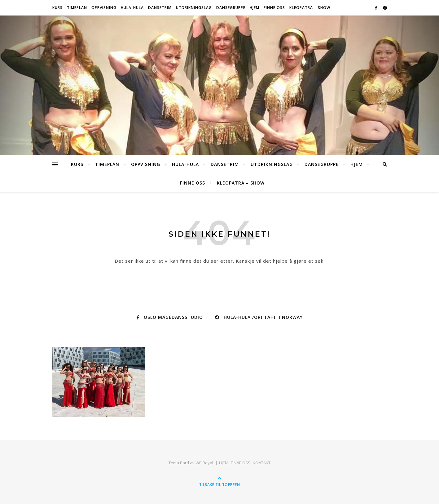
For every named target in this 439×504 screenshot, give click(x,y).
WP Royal (204, 463)
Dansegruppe (231, 8)
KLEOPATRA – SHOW (310, 8)
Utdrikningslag (194, 8)
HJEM (255, 8)
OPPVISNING (104, 8)
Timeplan (77, 8)
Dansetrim (160, 8)
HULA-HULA (132, 8)
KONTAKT (262, 463)
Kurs (57, 8)
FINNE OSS (274, 8)
